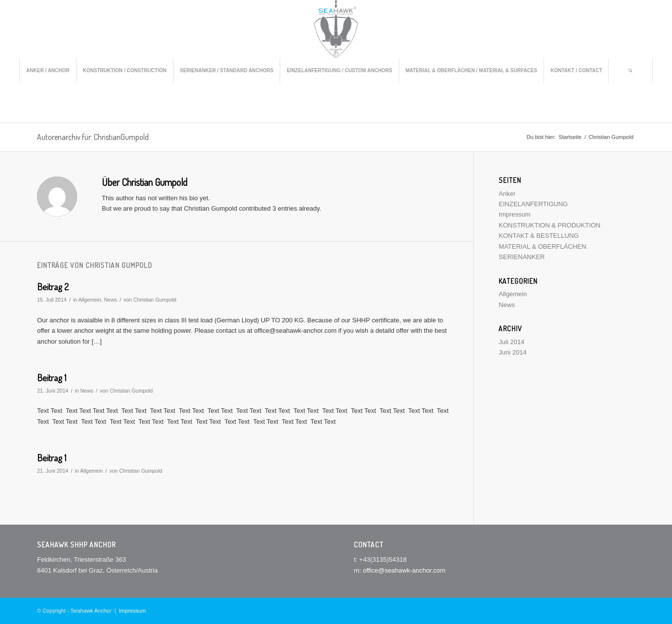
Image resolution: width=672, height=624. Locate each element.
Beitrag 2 (53, 287)
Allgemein (89, 300)
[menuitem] (47, 71)
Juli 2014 (511, 342)
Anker (507, 194)
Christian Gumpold (155, 300)
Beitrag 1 (52, 378)
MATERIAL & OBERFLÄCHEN (542, 246)
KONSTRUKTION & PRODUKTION (549, 225)
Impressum (514, 214)
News (110, 300)
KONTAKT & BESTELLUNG (539, 236)
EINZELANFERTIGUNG (533, 204)
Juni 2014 (512, 352)
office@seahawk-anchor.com (404, 570)
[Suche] (630, 71)
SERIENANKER (522, 257)
